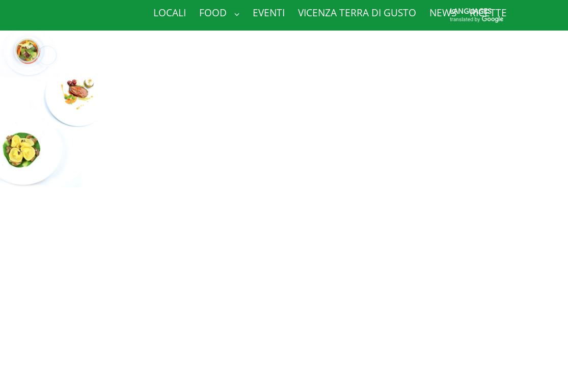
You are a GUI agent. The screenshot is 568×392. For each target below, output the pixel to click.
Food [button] (219, 13)
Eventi (269, 13)
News (443, 13)
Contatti (176, 38)
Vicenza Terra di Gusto (357, 13)
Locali (170, 13)
